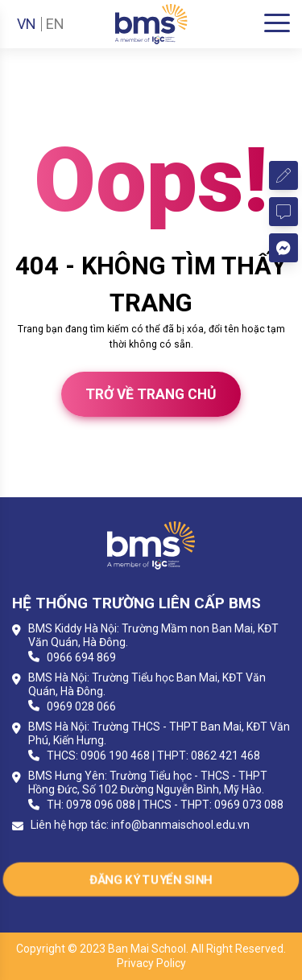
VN (27, 24)
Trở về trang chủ (151, 394)
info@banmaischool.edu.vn (180, 825)
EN (55, 24)
